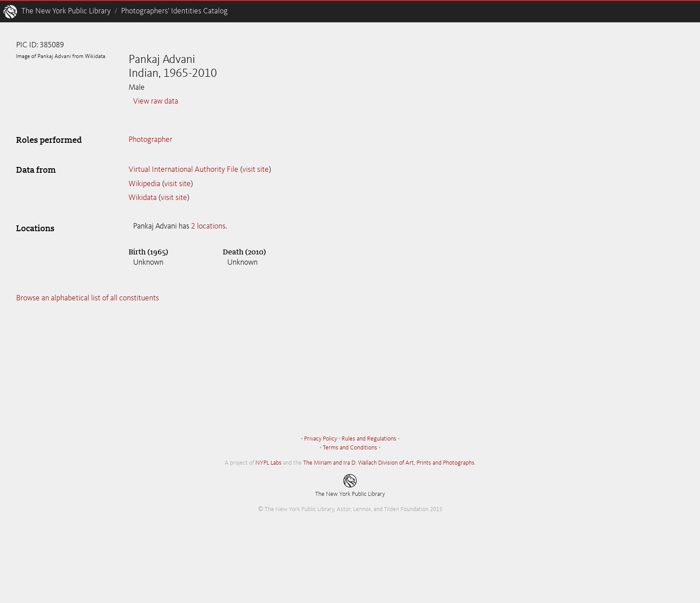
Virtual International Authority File (183, 170)
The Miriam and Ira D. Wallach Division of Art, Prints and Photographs (389, 463)
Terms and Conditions (350, 448)
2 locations (208, 226)
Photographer (150, 140)
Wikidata (143, 198)
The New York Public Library (66, 11)
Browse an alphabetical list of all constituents (87, 298)
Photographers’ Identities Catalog (174, 11)
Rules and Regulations (369, 439)
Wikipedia (144, 184)
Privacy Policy (321, 439)
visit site (256, 170)
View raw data (156, 101)
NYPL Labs (269, 463)
